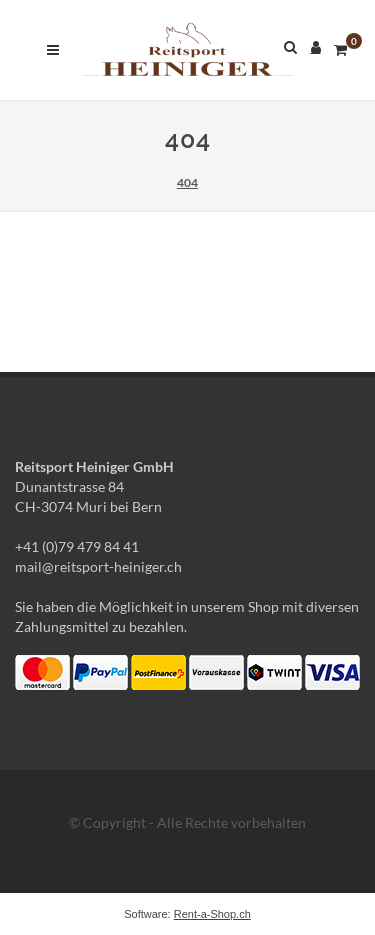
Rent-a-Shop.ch (212, 914)
